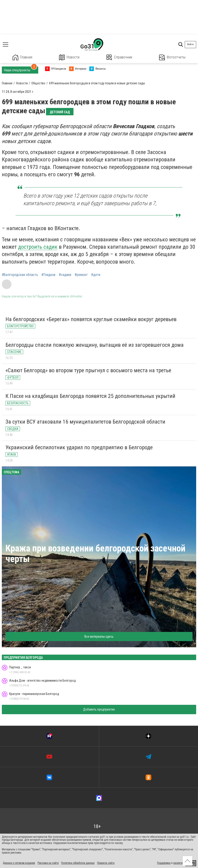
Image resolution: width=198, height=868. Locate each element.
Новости (69, 57)
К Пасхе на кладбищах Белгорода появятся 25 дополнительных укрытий (90, 396)
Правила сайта (106, 863)
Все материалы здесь (99, 637)
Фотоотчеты (172, 57)
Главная (22, 57)
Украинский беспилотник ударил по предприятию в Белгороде (79, 447)
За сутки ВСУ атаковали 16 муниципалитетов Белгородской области (85, 422)
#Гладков (48, 275)
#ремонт (81, 275)
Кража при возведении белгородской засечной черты (95, 554)
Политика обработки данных (78, 863)
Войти (190, 44)
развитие (179, 863)
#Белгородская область (20, 275)
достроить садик (38, 247)
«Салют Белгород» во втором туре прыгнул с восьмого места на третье (88, 370)
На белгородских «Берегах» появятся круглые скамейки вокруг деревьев (91, 319)
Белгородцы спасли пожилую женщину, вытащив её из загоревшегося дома (95, 345)
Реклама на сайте (48, 863)
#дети (96, 275)
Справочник (119, 57)
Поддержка (164, 863)
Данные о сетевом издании (19, 863)
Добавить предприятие (99, 709)
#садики (65, 275)
